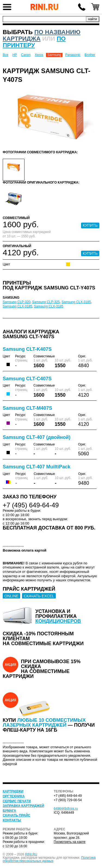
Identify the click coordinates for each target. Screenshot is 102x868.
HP (15, 55)
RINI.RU (31, 854)
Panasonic (73, 55)
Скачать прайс (16, 815)
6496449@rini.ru (66, 809)
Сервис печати (17, 801)
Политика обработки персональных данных (49, 859)
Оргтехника (14, 796)
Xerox (39, 55)
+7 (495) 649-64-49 (82, 7)
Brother (90, 55)
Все (6, 55)
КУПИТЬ (90, 225)
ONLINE (11, 596)
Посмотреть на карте (70, 842)
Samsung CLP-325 (46, 302)
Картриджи (13, 791)
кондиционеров (58, 621)
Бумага (9, 811)
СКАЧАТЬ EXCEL (39, 596)
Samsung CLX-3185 (76, 302)
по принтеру (34, 42)
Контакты (12, 820)
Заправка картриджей (23, 806)
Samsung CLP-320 (16, 302)
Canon (26, 55)
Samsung (54, 55)
